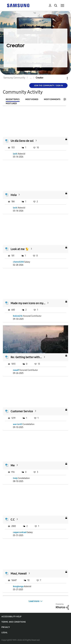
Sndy (15, 478)
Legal (5, 633)
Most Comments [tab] (52, 99)
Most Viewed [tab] (32, 99)
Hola (14, 195)
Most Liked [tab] (11, 103)
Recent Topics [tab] (13, 99)
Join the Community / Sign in (48, 86)
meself (16, 370)
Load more (34, 601)
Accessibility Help (11, 617)
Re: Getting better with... (26, 357)
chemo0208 (18, 262)
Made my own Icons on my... (28, 303)
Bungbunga (18, 586)
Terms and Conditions (14, 622)
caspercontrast (20, 532)
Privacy (6, 627)
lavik (15, 154)
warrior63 (18, 424)
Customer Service (22, 411)
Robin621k (18, 316)
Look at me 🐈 (20, 249)
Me (13, 465)
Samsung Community (14, 78)
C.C (13, 519)
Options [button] (62, 78)
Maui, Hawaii (19, 573)
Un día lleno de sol (22, 141)
